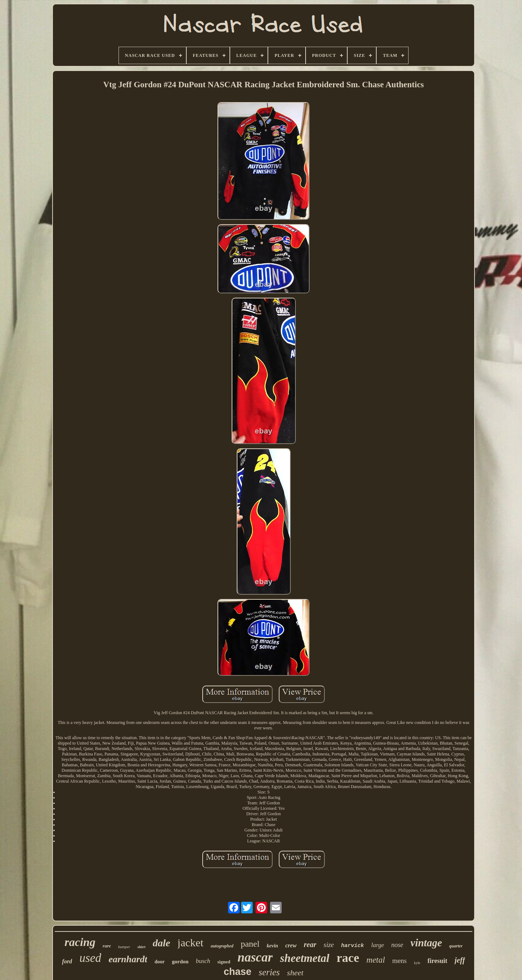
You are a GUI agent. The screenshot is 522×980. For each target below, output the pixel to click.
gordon (180, 962)
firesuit (437, 961)
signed (224, 962)
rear (310, 945)
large (378, 945)
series (269, 972)
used (90, 958)
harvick (353, 946)
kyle (417, 963)
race (348, 958)
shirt (141, 947)
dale (161, 943)
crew (291, 945)
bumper (124, 947)
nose (397, 945)
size (329, 945)
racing (80, 942)
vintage (426, 943)
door (159, 962)
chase (238, 972)
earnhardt (128, 959)
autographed (222, 946)
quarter (456, 946)
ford (67, 961)
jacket (191, 943)
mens (399, 961)
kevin (272, 946)
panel (250, 944)
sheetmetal (304, 958)
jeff (460, 960)
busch (203, 961)
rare (107, 946)
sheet (295, 973)
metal (376, 960)
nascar (255, 957)
